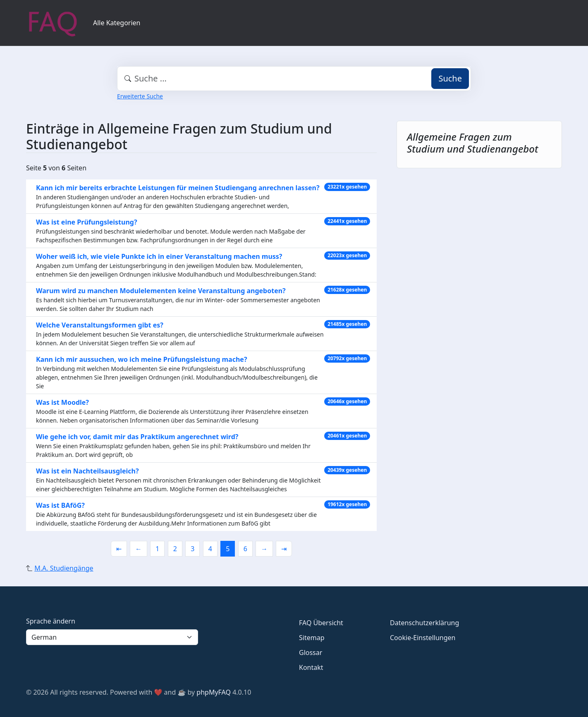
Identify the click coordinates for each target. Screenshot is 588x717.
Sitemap (312, 638)
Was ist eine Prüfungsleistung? (87, 222)
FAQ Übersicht (321, 623)
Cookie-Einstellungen (423, 638)
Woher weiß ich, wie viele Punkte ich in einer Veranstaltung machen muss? (159, 256)
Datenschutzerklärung (424, 623)
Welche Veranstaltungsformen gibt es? (100, 325)
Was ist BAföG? (60, 505)
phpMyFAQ (214, 692)
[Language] (112, 637)
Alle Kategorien (117, 23)
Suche (450, 78)
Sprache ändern (51, 621)
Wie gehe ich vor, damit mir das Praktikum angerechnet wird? (137, 437)
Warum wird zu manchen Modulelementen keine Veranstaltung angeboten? (161, 291)
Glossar (311, 652)
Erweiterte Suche (140, 96)
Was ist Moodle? (62, 402)
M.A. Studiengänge (64, 568)
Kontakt (311, 667)
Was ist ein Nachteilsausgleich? (87, 471)
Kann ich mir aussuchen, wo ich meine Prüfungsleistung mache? (142, 359)
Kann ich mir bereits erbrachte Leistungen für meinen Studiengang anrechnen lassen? (178, 188)
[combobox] (294, 79)
